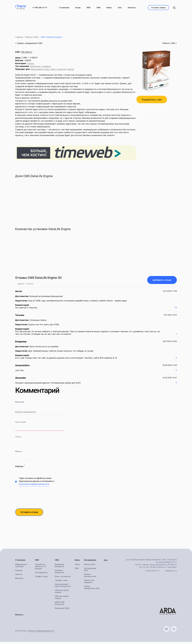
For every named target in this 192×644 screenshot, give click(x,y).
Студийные (46, 68)
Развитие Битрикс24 (59, 574)
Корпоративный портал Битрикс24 (63, 587)
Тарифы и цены (42, 579)
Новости (19, 576)
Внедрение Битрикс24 (59, 568)
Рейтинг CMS (32, 39)
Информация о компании (21, 568)
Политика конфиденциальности (41, 633)
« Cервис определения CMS (29, 45)
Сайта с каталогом (58, 71)
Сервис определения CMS (92, 589)
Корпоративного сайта (40, 71)
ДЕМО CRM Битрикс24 (60, 605)
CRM (77, 570)
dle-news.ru (27, 53)
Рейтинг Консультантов (90, 577)
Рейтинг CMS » (170, 45)
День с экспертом (63, 579)
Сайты (77, 567)
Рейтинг (20, 468)
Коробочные (35, 68)
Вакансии (19, 580)
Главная (19, 39)
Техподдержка (41, 575)
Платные (30, 65)
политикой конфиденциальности (34, 486)
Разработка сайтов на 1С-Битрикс (41, 569)
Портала (70, 71)
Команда (19, 573)
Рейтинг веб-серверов (89, 583)
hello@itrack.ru (171, 573)
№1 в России (21, 9)
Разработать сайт (153, 101)
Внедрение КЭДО (62, 610)
